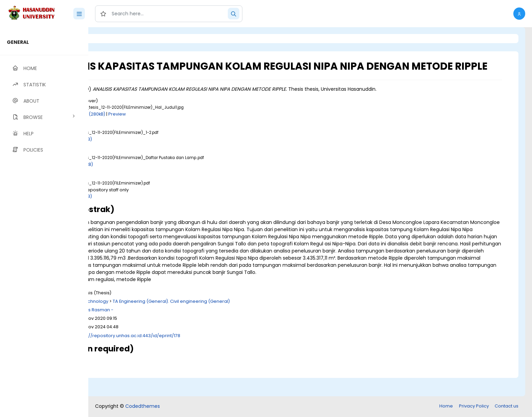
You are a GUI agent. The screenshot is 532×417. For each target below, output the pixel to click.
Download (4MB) (149, 208)
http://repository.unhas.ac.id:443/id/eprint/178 (205, 355)
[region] (44, 222)
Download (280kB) (160, 126)
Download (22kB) (150, 177)
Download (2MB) (149, 151)
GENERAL (18, 42)
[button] (519, 14)
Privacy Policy (474, 407)
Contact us (507, 407)
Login (117, 39)
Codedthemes (143, 407)
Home (446, 407)
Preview (192, 126)
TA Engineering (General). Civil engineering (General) (247, 320)
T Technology (169, 320)
